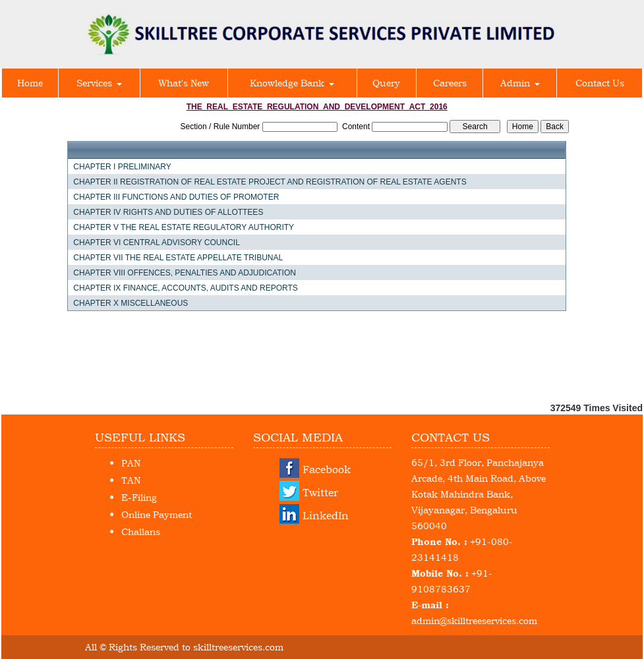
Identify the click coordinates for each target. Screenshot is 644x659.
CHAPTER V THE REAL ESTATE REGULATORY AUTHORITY (184, 227)
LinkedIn (326, 515)
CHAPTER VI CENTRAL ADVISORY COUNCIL (157, 243)
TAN (131, 480)
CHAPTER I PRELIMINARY (122, 167)
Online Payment (157, 514)
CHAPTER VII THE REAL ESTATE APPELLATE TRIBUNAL (178, 258)
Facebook (327, 469)
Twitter (320, 492)
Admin (520, 83)
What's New (184, 83)
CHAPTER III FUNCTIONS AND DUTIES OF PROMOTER (176, 197)
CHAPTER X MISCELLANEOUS (131, 303)
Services (99, 83)
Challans (141, 531)
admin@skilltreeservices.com (474, 620)
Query (386, 83)
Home (30, 83)
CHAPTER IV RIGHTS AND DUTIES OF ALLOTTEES (168, 212)
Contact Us (600, 83)
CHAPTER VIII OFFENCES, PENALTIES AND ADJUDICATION (185, 273)
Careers (450, 83)
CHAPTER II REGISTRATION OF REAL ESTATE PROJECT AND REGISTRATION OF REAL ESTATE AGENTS (270, 182)
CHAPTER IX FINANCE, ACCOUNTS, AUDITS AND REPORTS (186, 288)
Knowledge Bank (292, 83)
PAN (131, 463)
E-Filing (139, 497)
